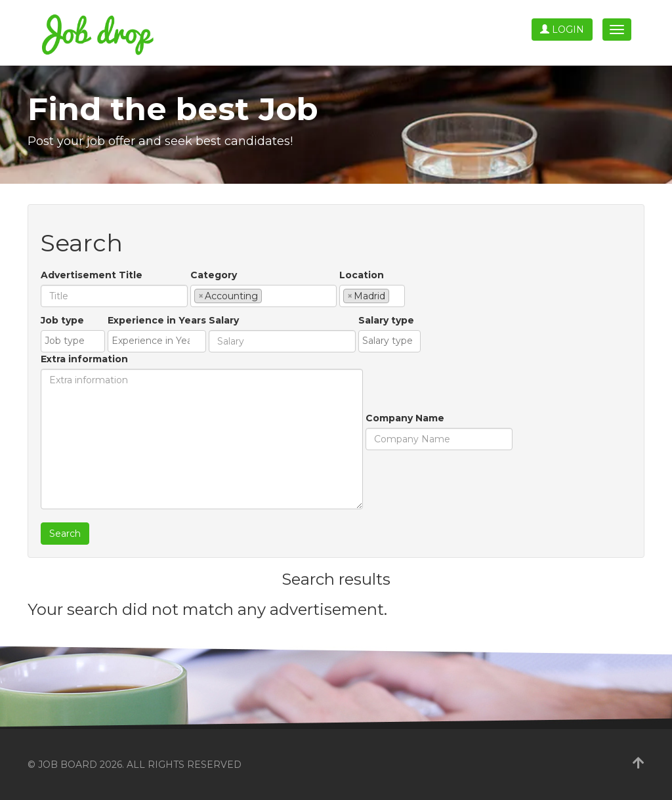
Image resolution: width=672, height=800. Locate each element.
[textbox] (269, 295)
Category (214, 275)
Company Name (405, 418)
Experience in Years (157, 320)
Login (562, 30)
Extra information (84, 359)
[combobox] (263, 296)
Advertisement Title (92, 275)
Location (362, 275)
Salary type (386, 320)
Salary (224, 320)
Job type (62, 320)
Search (65, 534)
